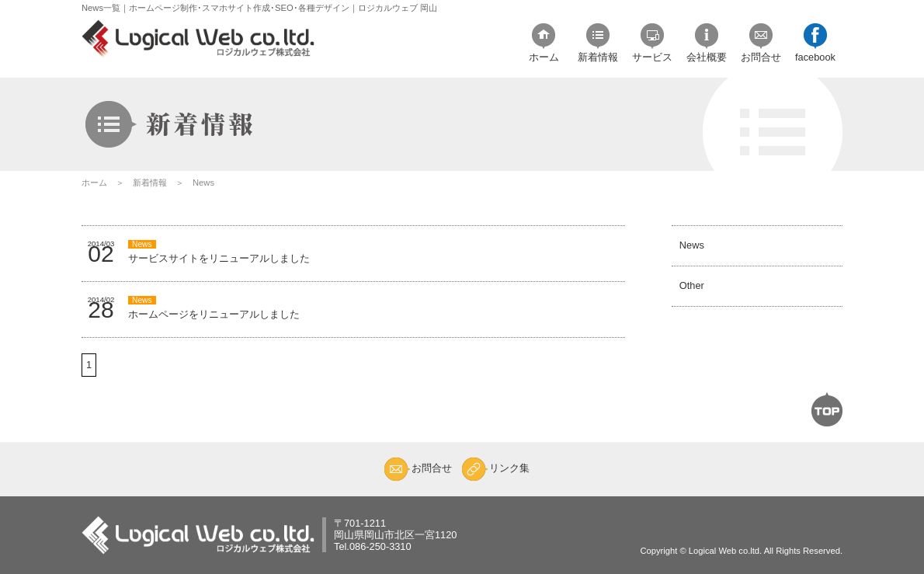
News (688, 253)
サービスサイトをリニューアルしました (219, 252)
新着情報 (150, 183)
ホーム (94, 183)
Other (688, 308)
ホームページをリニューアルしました (214, 308)
